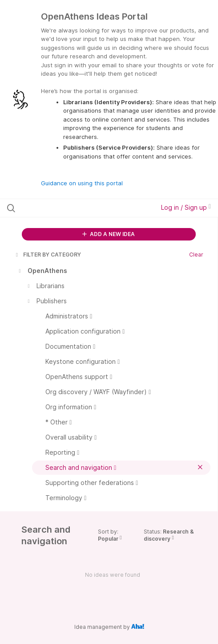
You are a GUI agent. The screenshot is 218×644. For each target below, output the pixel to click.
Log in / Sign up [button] (186, 207)
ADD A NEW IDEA (109, 234)
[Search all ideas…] (66, 208)
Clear (196, 255)
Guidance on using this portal (82, 183)
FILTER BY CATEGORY (48, 255)
